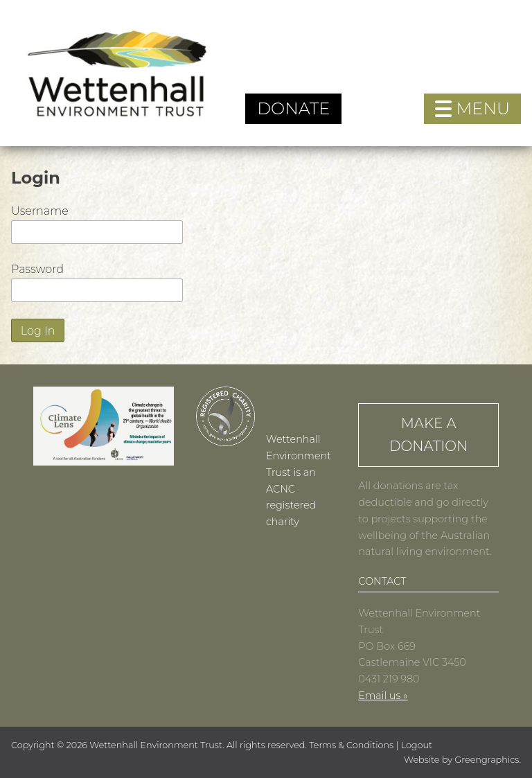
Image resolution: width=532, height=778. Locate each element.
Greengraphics (487, 760)
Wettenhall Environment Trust (156, 745)
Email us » (383, 696)
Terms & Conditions (351, 745)
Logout (417, 745)
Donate (293, 108)
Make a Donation (428, 435)
